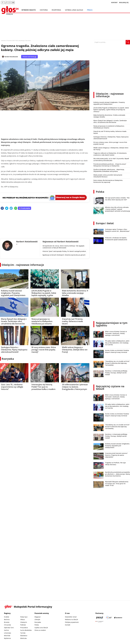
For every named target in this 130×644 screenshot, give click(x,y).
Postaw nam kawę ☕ (29, 57)
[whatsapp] (16, 208)
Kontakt (68, 625)
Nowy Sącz (24, 617)
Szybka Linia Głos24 (74, 10)
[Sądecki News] (109, 618)
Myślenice (7, 638)
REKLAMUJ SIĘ (124, 2)
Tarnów (23, 633)
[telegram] (11, 208)
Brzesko (7, 622)
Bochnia (7, 619)
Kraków (7, 617)
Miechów (7, 636)
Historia (44, 10)
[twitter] (7, 208)
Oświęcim (24, 622)
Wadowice (24, 636)
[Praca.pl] (100, 618)
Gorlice (6, 630)
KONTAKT (114, 2)
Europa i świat (105, 223)
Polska (100, 192)
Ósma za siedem (40, 630)
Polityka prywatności (72, 622)
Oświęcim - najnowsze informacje (23, 265)
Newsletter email (71, 617)
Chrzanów (7, 625)
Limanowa (8, 633)
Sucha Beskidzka (26, 630)
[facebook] (2, 208)
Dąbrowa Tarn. (9, 628)
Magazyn (38, 617)
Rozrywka (56, 10)
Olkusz (23, 619)
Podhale (23, 625)
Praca (90, 10)
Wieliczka (23, 638)
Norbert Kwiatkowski (11, 57)
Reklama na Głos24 (71, 619)
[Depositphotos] (118, 618)
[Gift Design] (100, 622)
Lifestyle (37, 619)
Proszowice (24, 628)
